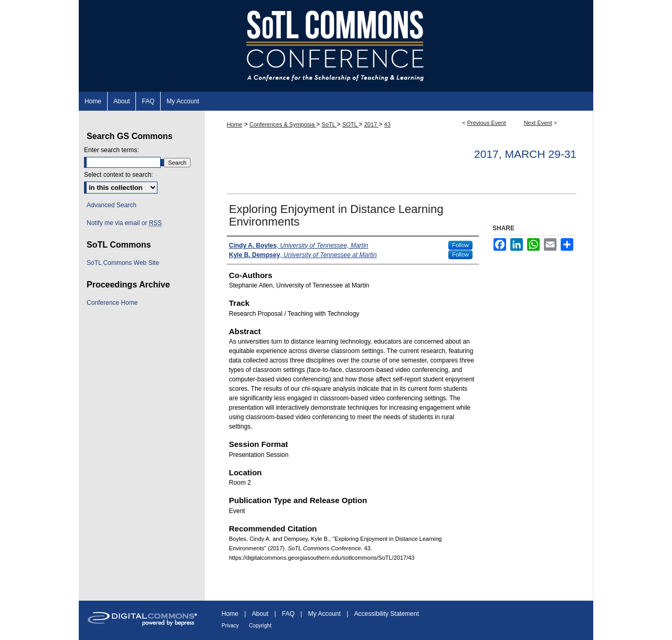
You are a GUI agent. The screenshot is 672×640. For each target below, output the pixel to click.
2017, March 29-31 (525, 154)
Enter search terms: (112, 150)
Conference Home (112, 303)
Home (234, 124)
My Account (324, 614)
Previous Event (487, 123)
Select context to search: (118, 175)
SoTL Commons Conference (336, 46)
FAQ (288, 614)
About (260, 614)
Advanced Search (112, 205)
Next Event (538, 123)
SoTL (329, 124)
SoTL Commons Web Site (123, 263)
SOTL (350, 124)
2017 (372, 124)
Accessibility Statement (387, 614)
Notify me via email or (124, 223)
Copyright (260, 626)
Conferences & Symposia (283, 124)
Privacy (230, 626)
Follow (460, 245)
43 (387, 124)
